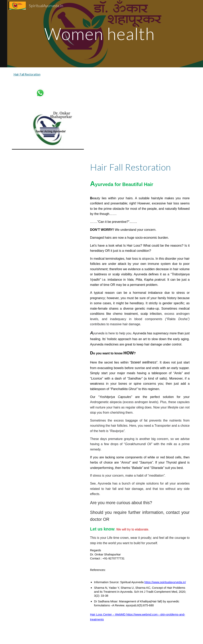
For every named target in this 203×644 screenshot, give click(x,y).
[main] (101, 34)
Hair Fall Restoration (27, 74)
